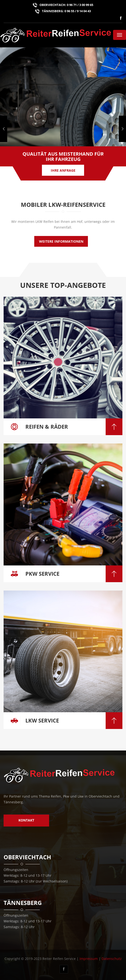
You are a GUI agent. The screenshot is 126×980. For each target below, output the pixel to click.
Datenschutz (112, 959)
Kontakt (26, 820)
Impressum (89, 959)
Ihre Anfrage (63, 170)
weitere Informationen (61, 241)
